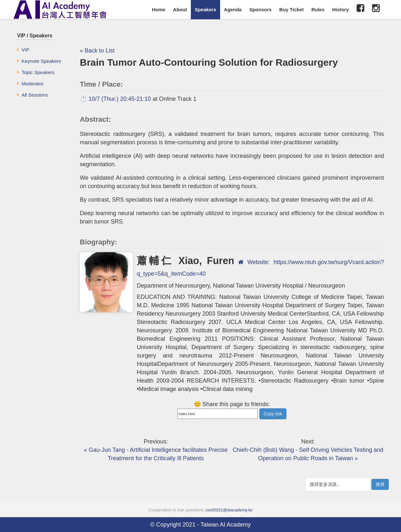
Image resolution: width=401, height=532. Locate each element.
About (180, 9)
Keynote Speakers (41, 61)
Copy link (273, 414)
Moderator (33, 84)
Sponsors (261, 9)
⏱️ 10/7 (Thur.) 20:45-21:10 (115, 99)
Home (159, 9)
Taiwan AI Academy (226, 525)
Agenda (233, 9)
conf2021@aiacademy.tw (229, 510)
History (340, 9)
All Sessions (35, 95)
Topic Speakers (38, 72)
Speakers (205, 9)
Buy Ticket (292, 9)
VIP (25, 50)
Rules (318, 9)
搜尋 (380, 484)
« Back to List (97, 51)
